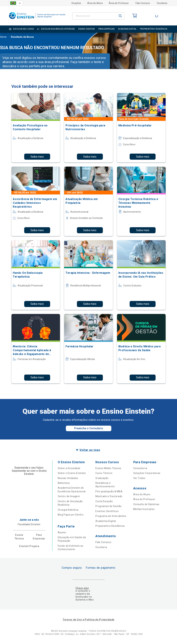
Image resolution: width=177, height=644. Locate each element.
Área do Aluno (95, 3)
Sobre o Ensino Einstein (72, 473)
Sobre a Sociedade (69, 468)
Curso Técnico (104, 473)
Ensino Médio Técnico (108, 468)
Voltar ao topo (90, 450)
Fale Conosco (143, 3)
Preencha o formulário (89, 428)
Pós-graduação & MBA (109, 491)
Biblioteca (64, 483)
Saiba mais (37, 157)
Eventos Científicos (107, 511)
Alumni (62, 532)
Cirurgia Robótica (68, 510)
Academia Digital (106, 521)
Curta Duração (104, 501)
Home (3, 37)
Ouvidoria (162, 3)
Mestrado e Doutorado (109, 496)
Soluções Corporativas (147, 473)
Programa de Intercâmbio (111, 516)
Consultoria (140, 468)
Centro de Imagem (69, 496)
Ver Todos (139, 478)
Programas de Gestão (108, 506)
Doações (76, 3)
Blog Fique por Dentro (71, 515)
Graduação (102, 478)
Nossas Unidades (68, 478)
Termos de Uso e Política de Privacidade (88, 620)
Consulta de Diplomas (146, 504)
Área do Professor (119, 3)
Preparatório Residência (110, 526)
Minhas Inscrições (144, 509)
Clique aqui (82, 588)
